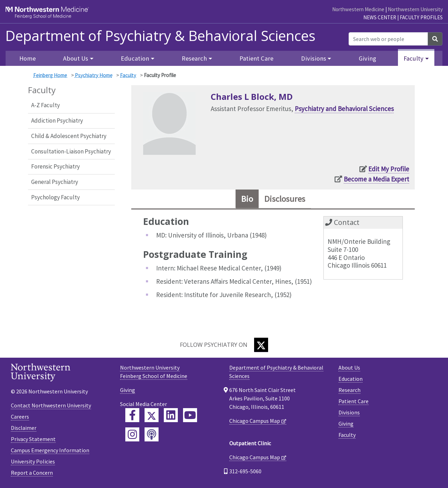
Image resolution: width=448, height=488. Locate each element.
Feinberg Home (50, 75)
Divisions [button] (314, 58)
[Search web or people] (388, 39)
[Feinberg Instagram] (132, 434)
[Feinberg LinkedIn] (171, 415)
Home (27, 58)
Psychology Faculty (55, 197)
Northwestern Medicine (358, 9)
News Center (380, 17)
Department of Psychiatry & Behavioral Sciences (160, 36)
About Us (349, 367)
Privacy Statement (33, 439)
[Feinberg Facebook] (132, 415)
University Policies (33, 461)
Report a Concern (32, 473)
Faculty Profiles (421, 17)
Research (349, 390)
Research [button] (194, 58)
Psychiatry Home (94, 75)
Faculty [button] (414, 58)
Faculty (128, 75)
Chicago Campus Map (255, 421)
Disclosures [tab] (285, 199)
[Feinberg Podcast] (152, 434)
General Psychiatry (55, 182)
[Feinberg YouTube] (190, 415)
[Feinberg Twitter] (152, 415)
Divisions (349, 412)
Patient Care (256, 58)
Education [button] (135, 58)
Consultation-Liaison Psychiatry (71, 151)
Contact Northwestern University (51, 405)
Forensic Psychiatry (55, 166)
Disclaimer (24, 428)
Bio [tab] (247, 199)
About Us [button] (76, 58)
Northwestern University (415, 9)
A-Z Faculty (45, 105)
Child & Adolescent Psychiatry (69, 136)
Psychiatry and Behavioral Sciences (344, 109)
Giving (367, 58)
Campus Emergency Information (50, 450)
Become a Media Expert (376, 179)
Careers (20, 417)
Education (351, 379)
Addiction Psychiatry (57, 121)
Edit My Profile (389, 169)
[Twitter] (261, 345)
